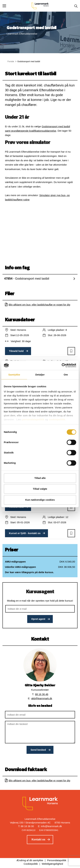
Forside (11, 62)
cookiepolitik (57, 419)
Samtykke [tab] (14, 375)
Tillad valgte (40, 489)
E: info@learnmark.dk (50, 826)
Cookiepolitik (31, 864)
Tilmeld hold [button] (16, 351)
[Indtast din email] (40, 715)
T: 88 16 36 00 (26, 826)
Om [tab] (66, 375)
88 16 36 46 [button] (42, 694)
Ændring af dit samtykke (30, 860)
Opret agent (38, 619)
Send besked (38, 750)
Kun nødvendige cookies (40, 500)
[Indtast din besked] (40, 732)
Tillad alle (40, 478)
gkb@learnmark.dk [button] (42, 698)
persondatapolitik (33, 419)
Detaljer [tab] (40, 375)
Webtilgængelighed (52, 864)
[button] (17, 6)
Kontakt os (38, 839)
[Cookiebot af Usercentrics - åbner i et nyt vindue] (62, 365)
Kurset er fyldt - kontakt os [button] (25, 533)
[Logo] (40, 6)
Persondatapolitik (57, 860)
